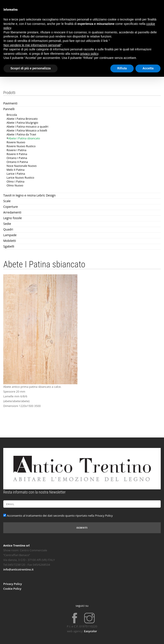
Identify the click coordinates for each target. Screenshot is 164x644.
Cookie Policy (12, 589)
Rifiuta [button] (122, 68)
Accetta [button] (148, 68)
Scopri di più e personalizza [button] (31, 68)
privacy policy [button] (89, 54)
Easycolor (91, 631)
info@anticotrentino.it (18, 569)
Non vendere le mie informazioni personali (32, 45)
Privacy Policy (13, 584)
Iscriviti (82, 528)
